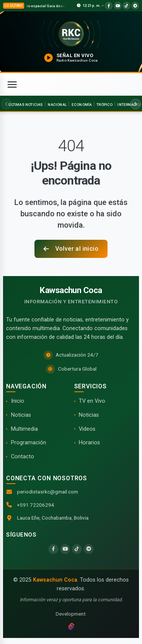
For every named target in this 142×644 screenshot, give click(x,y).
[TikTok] (77, 549)
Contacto (23, 457)
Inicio (18, 401)
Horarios (89, 443)
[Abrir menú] (12, 84)
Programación (29, 443)
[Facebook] (53, 549)
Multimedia (24, 429)
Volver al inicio (71, 249)
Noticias (21, 415)
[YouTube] (65, 549)
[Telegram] (89, 549)
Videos (87, 429)
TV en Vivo (92, 401)
